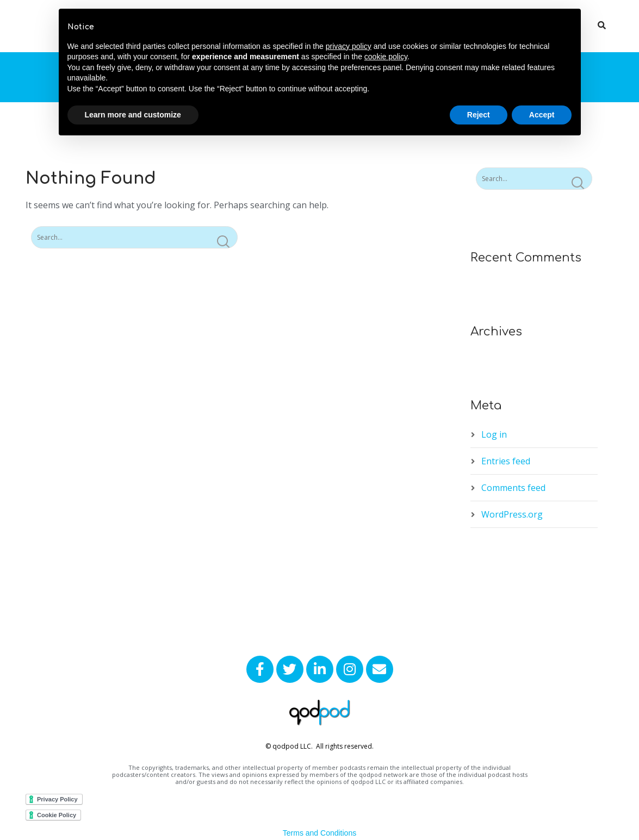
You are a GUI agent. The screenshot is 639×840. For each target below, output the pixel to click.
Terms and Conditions (319, 833)
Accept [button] (542, 115)
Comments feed (513, 488)
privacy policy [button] (349, 46)
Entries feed (506, 461)
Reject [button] (479, 115)
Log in (494, 434)
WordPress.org (512, 514)
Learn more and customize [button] (133, 115)
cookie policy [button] (386, 57)
